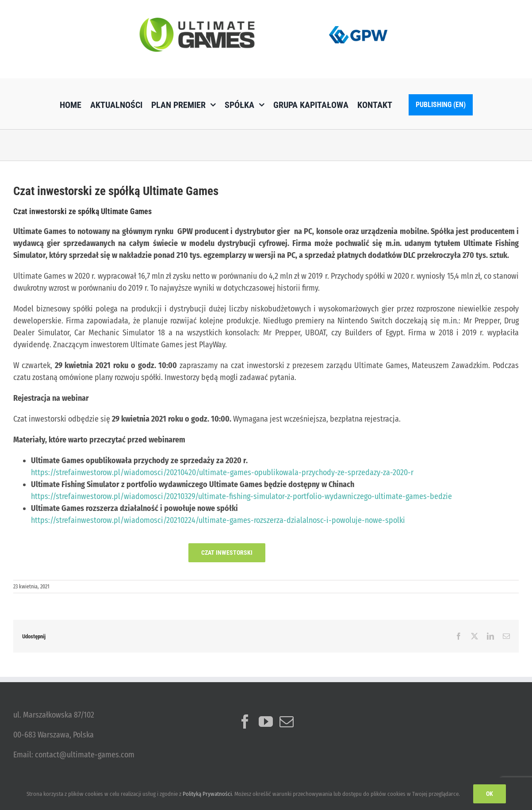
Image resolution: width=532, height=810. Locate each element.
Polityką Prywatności (207, 794)
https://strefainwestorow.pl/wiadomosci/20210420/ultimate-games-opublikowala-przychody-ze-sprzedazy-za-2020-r (222, 472)
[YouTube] (266, 722)
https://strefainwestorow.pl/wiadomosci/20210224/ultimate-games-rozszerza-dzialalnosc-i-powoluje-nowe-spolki (218, 520)
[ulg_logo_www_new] (197, 22)
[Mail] (287, 722)
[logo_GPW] (358, 24)
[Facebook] (245, 722)
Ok (490, 794)
